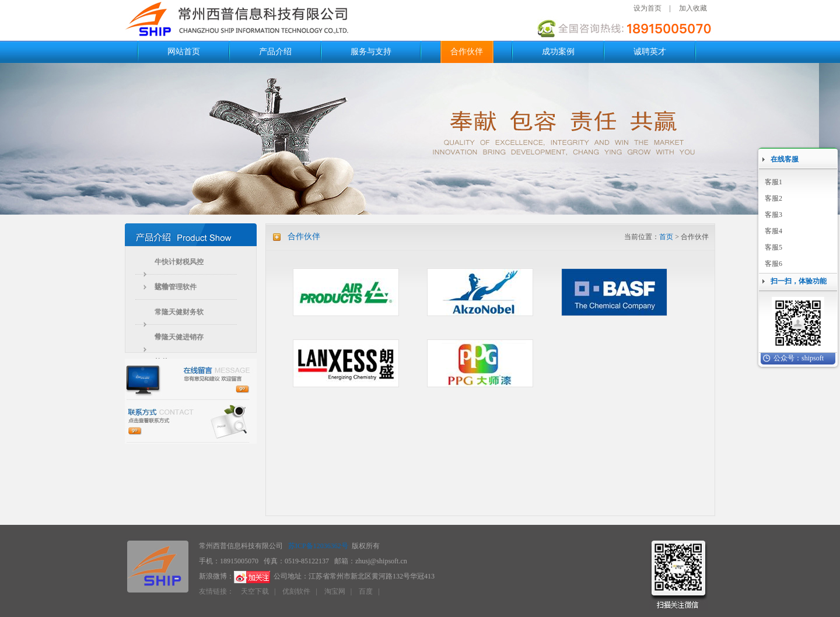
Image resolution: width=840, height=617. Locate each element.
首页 (666, 237)
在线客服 (785, 159)
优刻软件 (296, 591)
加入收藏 (693, 8)
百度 (366, 591)
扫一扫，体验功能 (799, 281)
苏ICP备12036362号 (318, 546)
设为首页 (647, 8)
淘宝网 (335, 591)
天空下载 (255, 591)
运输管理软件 (176, 287)
